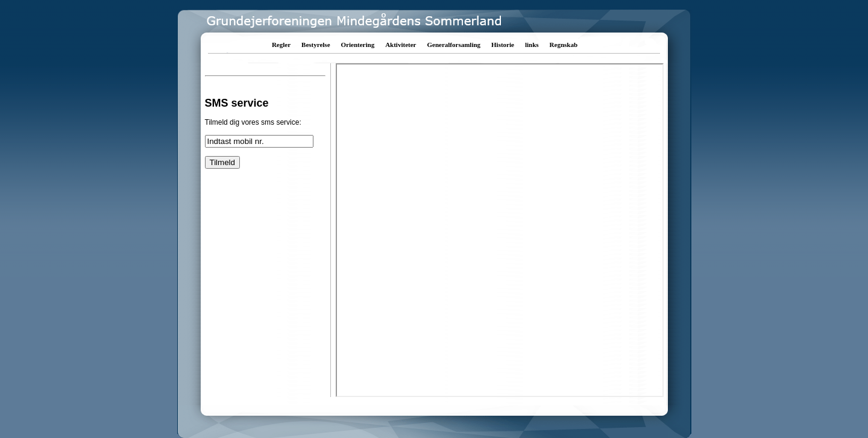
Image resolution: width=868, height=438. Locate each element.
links (532, 45)
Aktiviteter (401, 45)
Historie (503, 45)
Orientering (358, 45)
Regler (281, 45)
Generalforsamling (454, 45)
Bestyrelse (316, 45)
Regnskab (564, 45)
